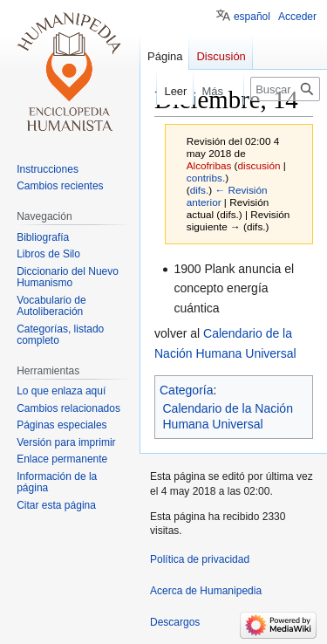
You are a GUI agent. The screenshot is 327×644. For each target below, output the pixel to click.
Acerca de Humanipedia (206, 591)
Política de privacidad (200, 559)
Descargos (175, 622)
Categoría (186, 390)
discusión (259, 165)
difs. (200, 190)
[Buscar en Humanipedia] (285, 89)
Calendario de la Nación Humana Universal (228, 416)
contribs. (206, 178)
